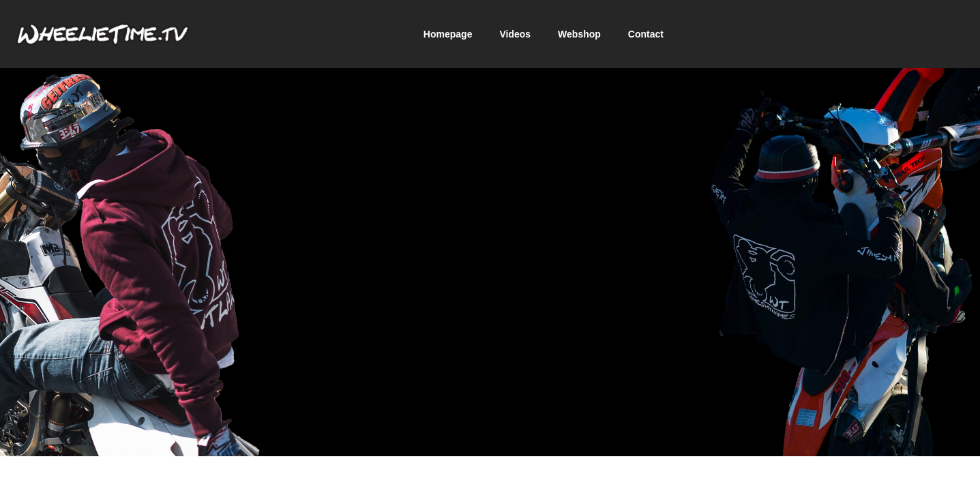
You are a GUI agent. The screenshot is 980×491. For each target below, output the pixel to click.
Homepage (448, 34)
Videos (515, 34)
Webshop (579, 34)
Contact (646, 34)
